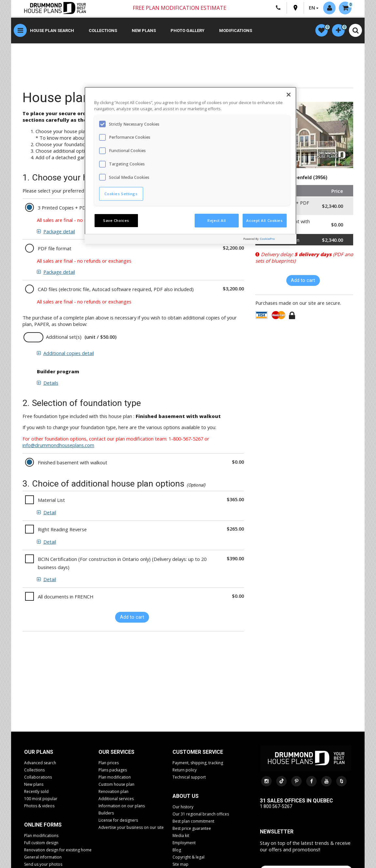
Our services (116, 752)
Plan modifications (41, 836)
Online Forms (43, 825)
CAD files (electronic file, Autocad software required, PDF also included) (116, 289)
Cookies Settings (121, 194)
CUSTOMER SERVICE (198, 752)
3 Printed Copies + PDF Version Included (82, 208)
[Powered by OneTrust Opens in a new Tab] (268, 240)
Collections (103, 31)
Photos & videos (39, 806)
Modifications (236, 31)
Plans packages (113, 770)
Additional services (116, 799)
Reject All (217, 220)
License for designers (118, 821)
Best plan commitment (193, 821)
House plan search (52, 31)
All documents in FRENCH (66, 597)
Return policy (185, 770)
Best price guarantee (192, 829)
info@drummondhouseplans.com (58, 446)
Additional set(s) (64, 337)
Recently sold (36, 792)
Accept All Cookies (264, 220)
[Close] (289, 95)
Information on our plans (122, 806)
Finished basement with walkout (73, 463)
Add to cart (132, 618)
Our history (183, 807)
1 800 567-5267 (276, 807)
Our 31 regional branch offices (201, 814)
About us (186, 796)
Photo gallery (188, 31)
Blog (177, 850)
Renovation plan (113, 792)
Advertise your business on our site (131, 828)
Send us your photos (43, 865)
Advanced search (40, 763)
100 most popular (41, 799)
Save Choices (116, 220)
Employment (184, 843)
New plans (144, 31)
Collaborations (38, 777)
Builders (106, 813)
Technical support (189, 777)
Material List (51, 501)
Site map (180, 865)
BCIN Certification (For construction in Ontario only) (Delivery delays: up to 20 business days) (122, 563)
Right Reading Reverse (62, 530)
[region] (190, 165)
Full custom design (41, 843)
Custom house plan (116, 785)
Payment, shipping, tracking (198, 763)
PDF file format (55, 249)
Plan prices (109, 763)
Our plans (39, 752)
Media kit (181, 836)
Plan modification (115, 777)
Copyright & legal (188, 857)
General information (43, 857)
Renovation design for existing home (58, 850)
